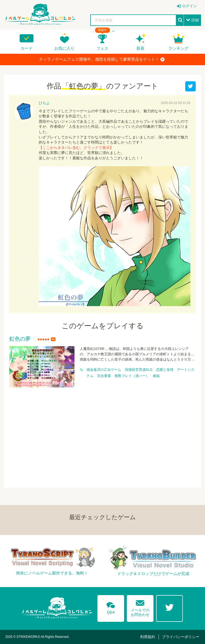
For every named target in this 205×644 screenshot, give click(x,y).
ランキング (178, 48)
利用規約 (148, 637)
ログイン (190, 6)
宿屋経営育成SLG (139, 370)
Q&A (111, 607)
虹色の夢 (20, 339)
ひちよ (44, 103)
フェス (102, 48)
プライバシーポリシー (181, 637)
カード (27, 48)
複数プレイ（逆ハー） (132, 376)
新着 (140, 48)
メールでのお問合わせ (140, 607)
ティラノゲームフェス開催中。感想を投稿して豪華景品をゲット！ (102, 59)
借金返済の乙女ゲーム (104, 370)
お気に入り (64, 48)
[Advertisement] (102, 434)
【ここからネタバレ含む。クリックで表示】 (76, 148)
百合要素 (104, 376)
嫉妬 (156, 376)
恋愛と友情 (165, 370)
